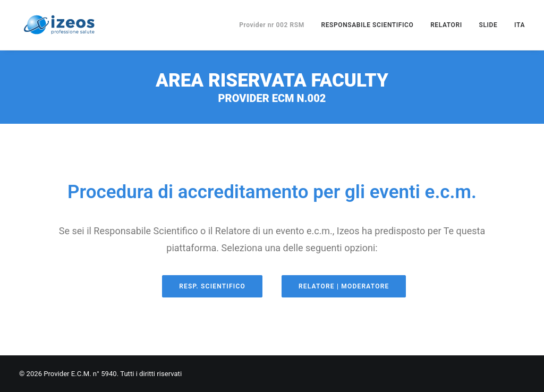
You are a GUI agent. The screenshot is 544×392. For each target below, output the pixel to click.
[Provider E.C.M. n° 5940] (59, 25)
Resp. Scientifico (212, 286)
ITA (520, 25)
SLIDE (488, 25)
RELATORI (446, 25)
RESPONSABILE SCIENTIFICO (367, 25)
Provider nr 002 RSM (272, 25)
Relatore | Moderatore (344, 286)
